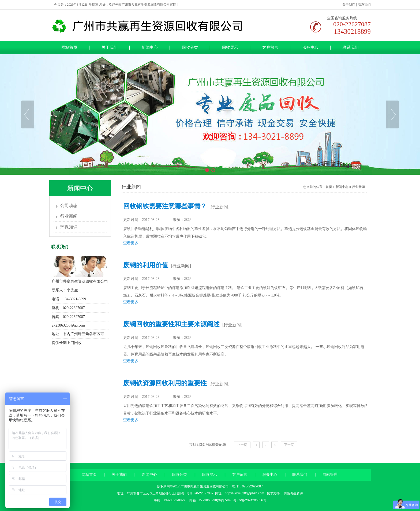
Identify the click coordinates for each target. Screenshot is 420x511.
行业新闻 (69, 216)
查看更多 (131, 243)
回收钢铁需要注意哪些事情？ (165, 206)
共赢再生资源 (293, 493)
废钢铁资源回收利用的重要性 (165, 383)
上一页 (242, 445)
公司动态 (69, 205)
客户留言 (270, 47)
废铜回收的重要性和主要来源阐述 (171, 324)
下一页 (289, 445)
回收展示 (230, 47)
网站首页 (69, 47)
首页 (329, 187)
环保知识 (69, 227)
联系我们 (364, 5)
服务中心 (310, 47)
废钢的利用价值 (146, 265)
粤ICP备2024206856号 (249, 500)
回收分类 (190, 47)
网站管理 (330, 485)
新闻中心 (150, 47)
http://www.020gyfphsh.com (244, 493)
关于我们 (349, 5)
